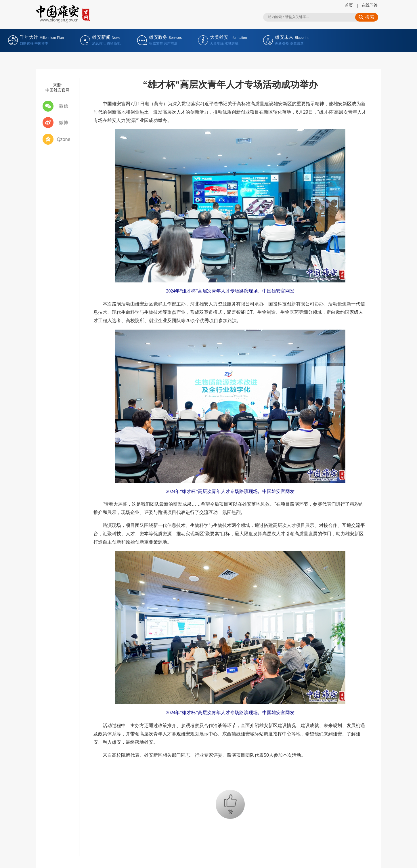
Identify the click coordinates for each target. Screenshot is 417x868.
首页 (349, 5)
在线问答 (370, 5)
